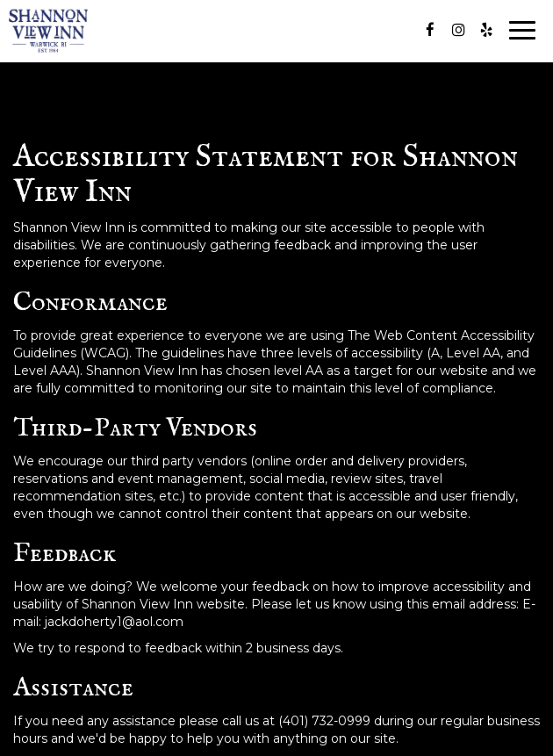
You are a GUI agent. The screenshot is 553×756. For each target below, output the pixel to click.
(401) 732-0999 (324, 721)
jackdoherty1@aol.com (114, 622)
